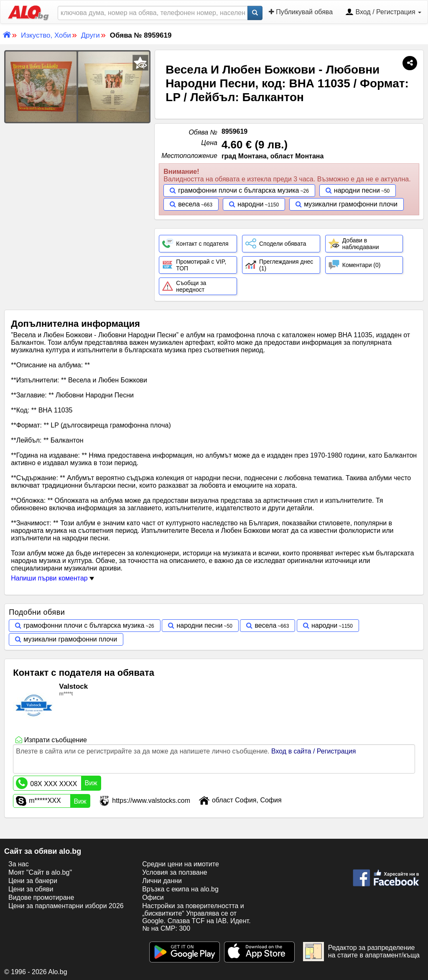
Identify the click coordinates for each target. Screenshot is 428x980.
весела (189, 204)
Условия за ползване (175, 872)
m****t (66, 694)
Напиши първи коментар (52, 578)
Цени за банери (33, 881)
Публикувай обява (301, 12)
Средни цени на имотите (181, 864)
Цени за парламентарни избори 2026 (66, 906)
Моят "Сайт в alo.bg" (40, 872)
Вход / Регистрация (383, 13)
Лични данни (162, 881)
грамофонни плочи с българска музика (238, 190)
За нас (19, 864)
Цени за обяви (31, 889)
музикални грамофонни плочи (351, 204)
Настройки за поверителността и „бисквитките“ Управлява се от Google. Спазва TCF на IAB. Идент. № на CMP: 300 (196, 917)
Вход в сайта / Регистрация (313, 751)
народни (250, 204)
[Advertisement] (77, 186)
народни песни (357, 190)
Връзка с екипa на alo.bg (180, 889)
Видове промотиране (41, 897)
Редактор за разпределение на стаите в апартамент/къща (361, 952)
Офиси (153, 897)
